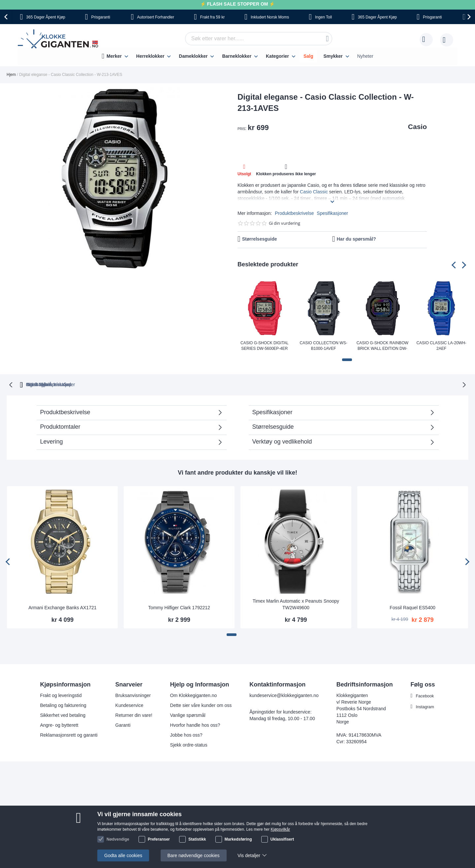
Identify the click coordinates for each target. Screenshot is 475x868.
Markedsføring (238, 839)
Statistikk (197, 839)
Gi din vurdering (285, 223)
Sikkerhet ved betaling (62, 715)
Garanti (122, 724)
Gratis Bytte (182, 384)
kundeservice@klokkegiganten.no (283, 695)
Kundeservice (129, 705)
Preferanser (159, 839)
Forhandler (156, 17)
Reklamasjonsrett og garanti (68, 734)
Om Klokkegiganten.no (193, 695)
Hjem (11, 75)
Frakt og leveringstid (60, 695)
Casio (417, 127)
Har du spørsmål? (356, 239)
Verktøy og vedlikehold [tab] (282, 441)
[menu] (237, 56)
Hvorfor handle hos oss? (195, 724)
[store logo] (59, 40)
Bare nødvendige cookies (194, 855)
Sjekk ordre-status (188, 744)
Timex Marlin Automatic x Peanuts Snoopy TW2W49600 (296, 604)
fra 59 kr (212, 17)
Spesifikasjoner (332, 213)
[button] (347, 360)
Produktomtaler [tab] (60, 426)
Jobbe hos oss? (186, 734)
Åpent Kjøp (46, 17)
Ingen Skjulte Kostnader (357, 384)
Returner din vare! (133, 715)
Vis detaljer (249, 855)
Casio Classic (314, 192)
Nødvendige (118, 839)
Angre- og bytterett (58, 724)
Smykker (333, 56)
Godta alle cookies (123, 855)
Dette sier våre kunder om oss (200, 705)
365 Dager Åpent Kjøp (123, 384)
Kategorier (277, 56)
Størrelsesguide (260, 239)
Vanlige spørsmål (187, 715)
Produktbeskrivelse (294, 213)
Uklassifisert (282, 839)
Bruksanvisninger (132, 695)
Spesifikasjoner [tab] (272, 412)
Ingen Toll (229, 384)
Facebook (425, 695)
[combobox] (259, 39)
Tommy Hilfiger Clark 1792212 (179, 607)
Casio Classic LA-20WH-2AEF (441, 346)
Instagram (425, 706)
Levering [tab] (52, 441)
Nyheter (365, 56)
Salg (308, 56)
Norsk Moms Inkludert (285, 384)
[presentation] (7, 17)
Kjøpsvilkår (281, 829)
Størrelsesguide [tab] (273, 426)
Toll (323, 17)
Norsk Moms (270, 17)
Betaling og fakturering (62, 705)
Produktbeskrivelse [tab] (65, 412)
